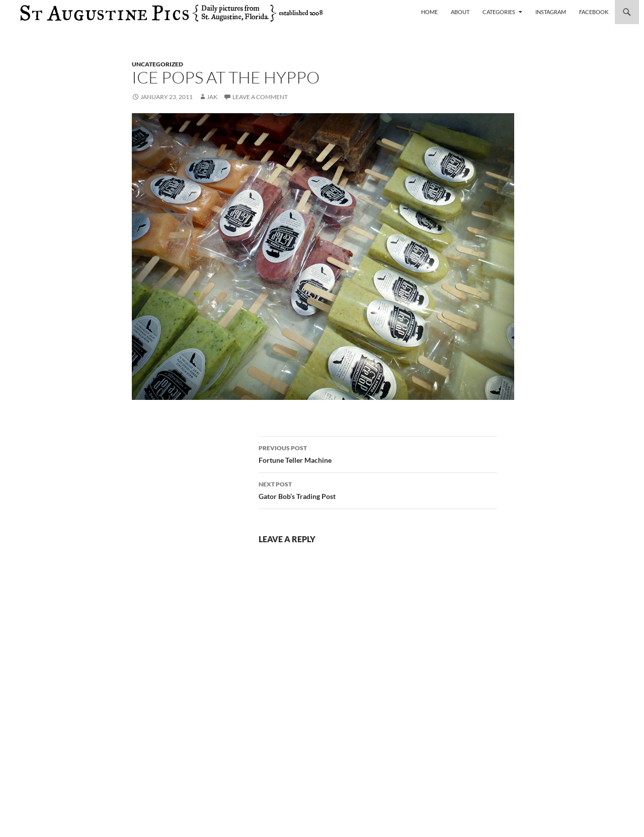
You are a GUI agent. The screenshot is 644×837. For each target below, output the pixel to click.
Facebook (594, 12)
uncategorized (157, 64)
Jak (212, 97)
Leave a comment (260, 97)
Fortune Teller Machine (378, 453)
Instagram (551, 12)
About (460, 12)
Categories (499, 12)
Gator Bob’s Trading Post (378, 489)
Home (429, 12)
